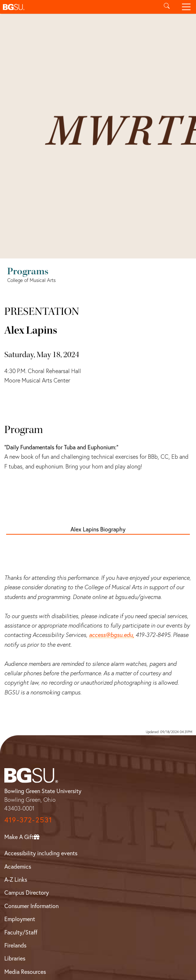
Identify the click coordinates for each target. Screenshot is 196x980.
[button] (78, 7)
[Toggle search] (167, 7)
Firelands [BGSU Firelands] (15, 945)
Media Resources (25, 972)
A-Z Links (16, 879)
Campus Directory (27, 892)
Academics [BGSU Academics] (18, 866)
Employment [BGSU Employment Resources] (20, 919)
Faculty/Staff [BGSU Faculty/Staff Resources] (21, 932)
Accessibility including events (41, 853)
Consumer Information (31, 906)
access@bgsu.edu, (112, 635)
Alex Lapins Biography (98, 529)
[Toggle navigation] (186, 7)
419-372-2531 (28, 820)
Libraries (15, 958)
